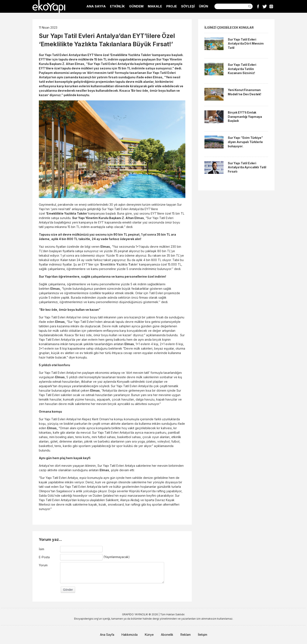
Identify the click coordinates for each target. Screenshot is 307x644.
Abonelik (167, 635)
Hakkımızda (130, 635)
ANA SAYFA (96, 6)
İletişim (203, 635)
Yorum (43, 565)
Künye (149, 635)
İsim (42, 549)
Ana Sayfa (107, 635)
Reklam (186, 635)
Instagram (271, 6)
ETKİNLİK (117, 6)
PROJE (172, 6)
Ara (250, 6)
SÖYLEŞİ (188, 6)
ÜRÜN (203, 6)
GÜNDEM (136, 6)
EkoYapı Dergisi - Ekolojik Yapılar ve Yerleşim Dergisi (49, 6)
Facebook (258, 6)
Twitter (265, 6)
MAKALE (155, 6)
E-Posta (44, 557)
